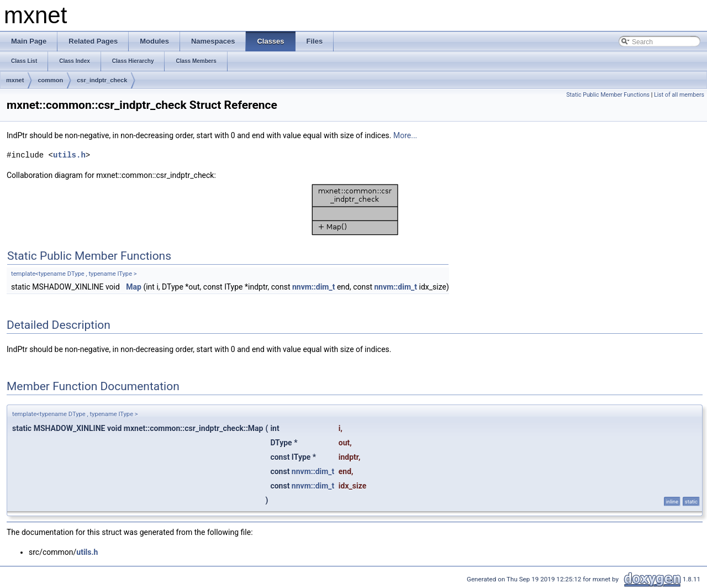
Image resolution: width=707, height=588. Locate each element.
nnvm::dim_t (313, 287)
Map (134, 287)
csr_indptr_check (102, 80)
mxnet (15, 80)
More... (405, 135)
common (50, 80)
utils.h (69, 155)
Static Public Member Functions (608, 95)
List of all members (679, 95)
